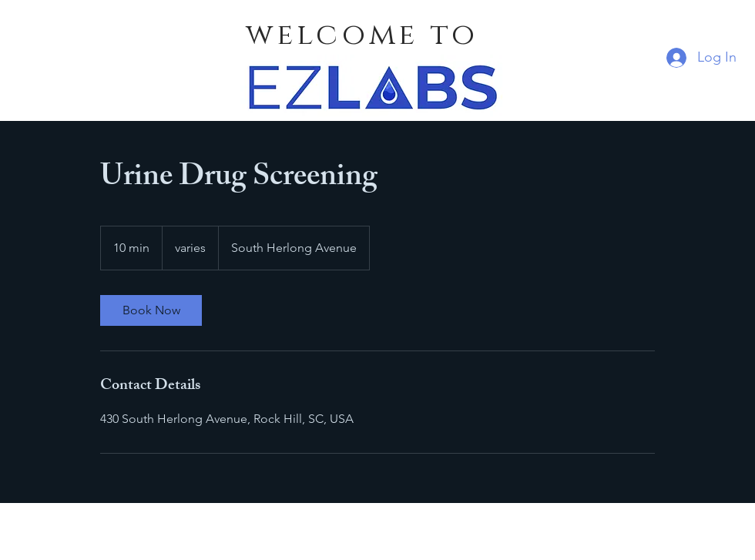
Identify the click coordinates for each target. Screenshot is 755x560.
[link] (151, 310)
